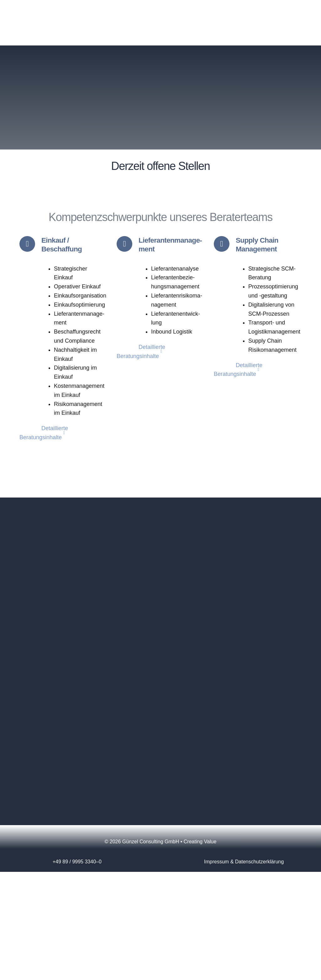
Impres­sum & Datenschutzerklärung (244, 863)
